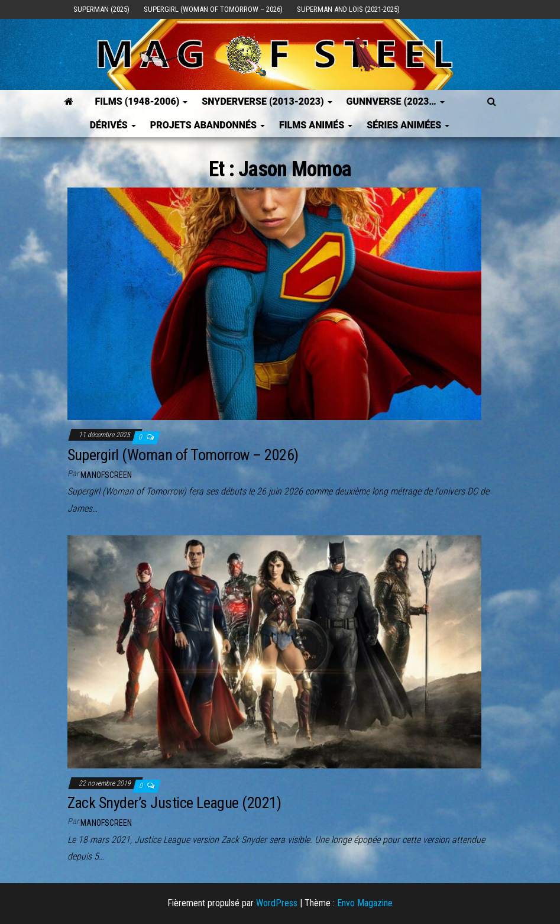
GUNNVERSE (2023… (396, 101)
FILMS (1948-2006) (141, 101)
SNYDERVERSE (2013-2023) (267, 101)
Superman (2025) (101, 9)
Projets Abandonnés (208, 125)
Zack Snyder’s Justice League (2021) (174, 803)
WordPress (277, 903)
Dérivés (113, 125)
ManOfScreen (106, 475)
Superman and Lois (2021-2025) (348, 9)
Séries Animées (408, 125)
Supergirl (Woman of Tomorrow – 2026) (213, 9)
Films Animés (316, 125)
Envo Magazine (365, 903)
